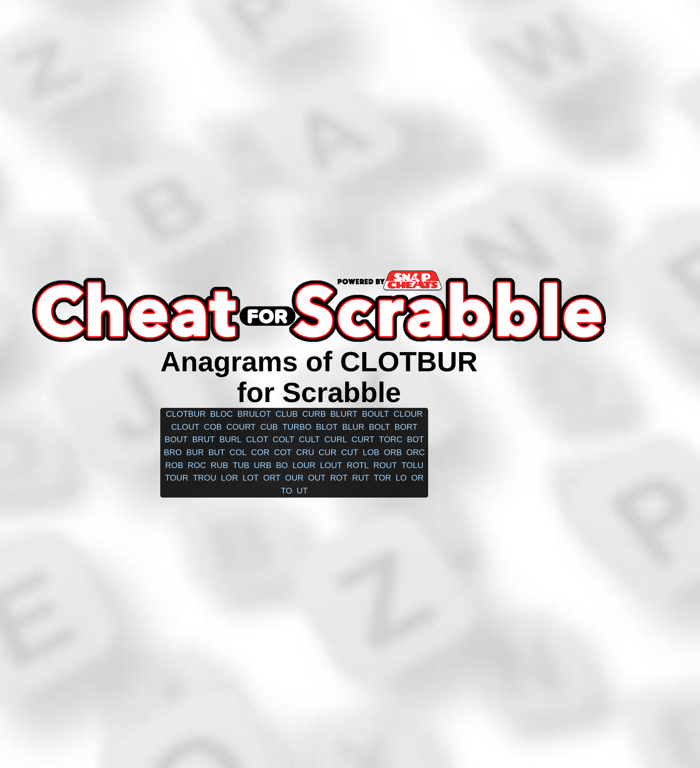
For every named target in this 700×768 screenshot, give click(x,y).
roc (197, 465)
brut (204, 439)
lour (304, 465)
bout (176, 439)
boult (376, 414)
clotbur (186, 414)
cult (309, 439)
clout (185, 427)
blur (353, 427)
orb (393, 452)
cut (350, 452)
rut (361, 478)
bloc (222, 414)
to (287, 491)
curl (336, 439)
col (238, 452)
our (294, 478)
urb (263, 465)
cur (328, 452)
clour (408, 414)
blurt (344, 414)
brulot (254, 414)
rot (339, 478)
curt (363, 439)
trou (205, 478)
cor (260, 452)
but (217, 452)
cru (305, 452)
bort (406, 427)
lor (229, 478)
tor (382, 478)
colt (283, 439)
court (241, 427)
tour (177, 478)
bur (195, 452)
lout (331, 465)
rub (219, 465)
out (317, 478)
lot (250, 478)
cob (213, 427)
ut (302, 491)
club (287, 414)
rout (385, 465)
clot (257, 439)
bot (415, 439)
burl (230, 439)
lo (401, 478)
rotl (358, 465)
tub (241, 465)
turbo (297, 427)
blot (327, 427)
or (417, 478)
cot (283, 452)
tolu (412, 465)
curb (314, 414)
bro (173, 452)
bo (282, 465)
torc (391, 439)
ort (272, 478)
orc (415, 452)
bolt (379, 427)
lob (371, 452)
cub (269, 427)
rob (174, 465)
